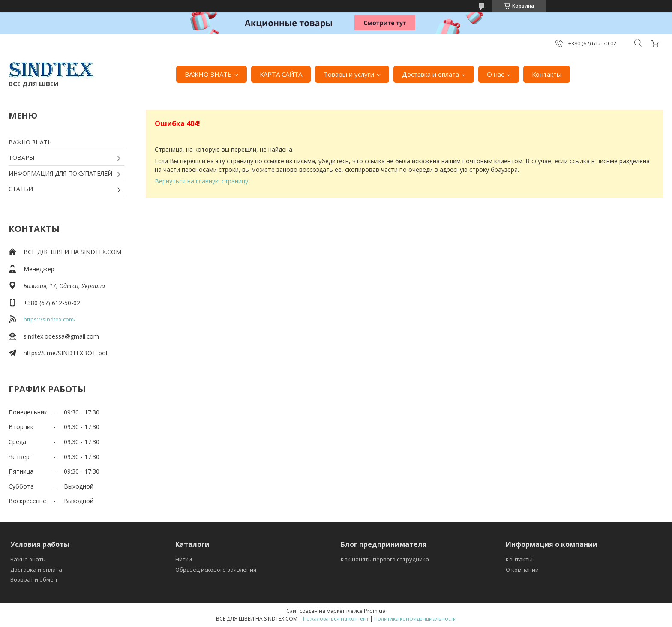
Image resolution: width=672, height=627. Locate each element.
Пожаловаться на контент (336, 619)
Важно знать (28, 559)
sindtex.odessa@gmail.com (61, 336)
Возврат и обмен (34, 579)
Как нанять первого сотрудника (385, 559)
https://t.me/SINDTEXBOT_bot (66, 353)
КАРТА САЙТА (281, 74)
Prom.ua (375, 611)
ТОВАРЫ (21, 157)
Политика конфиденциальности (415, 619)
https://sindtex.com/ (50, 319)
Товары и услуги (349, 74)
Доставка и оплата (430, 74)
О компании (522, 570)
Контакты (547, 74)
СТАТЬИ (21, 189)
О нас (495, 74)
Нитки (184, 559)
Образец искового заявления (216, 570)
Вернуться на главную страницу (201, 181)
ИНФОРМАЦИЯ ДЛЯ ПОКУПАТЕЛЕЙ (60, 173)
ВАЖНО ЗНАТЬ (208, 74)
